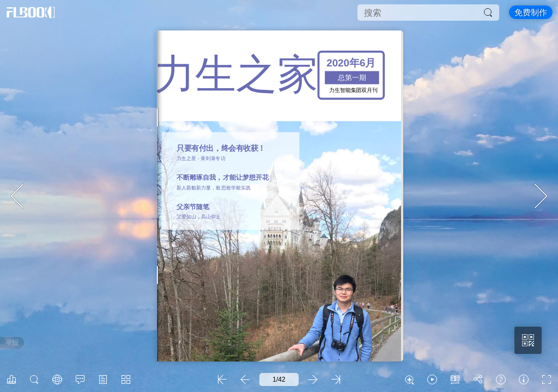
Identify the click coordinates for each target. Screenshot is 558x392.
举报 (12, 342)
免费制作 (531, 12)
